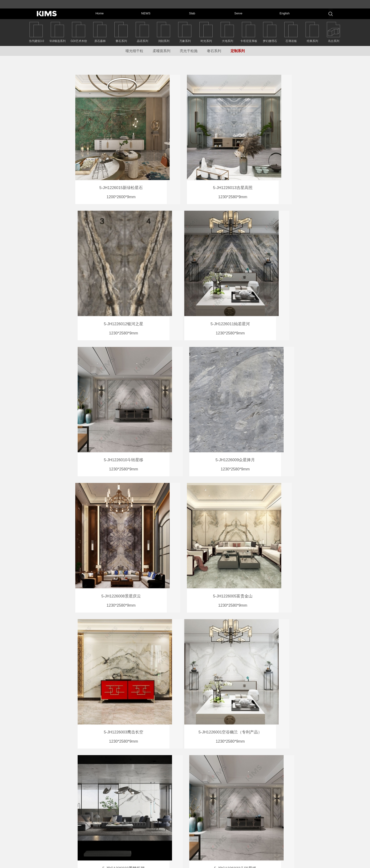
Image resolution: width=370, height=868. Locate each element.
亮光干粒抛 (189, 51)
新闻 (248, 817)
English (297, 840)
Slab (295, 824)
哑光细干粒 (134, 51)
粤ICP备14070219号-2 (214, 863)
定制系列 (238, 51)
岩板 (248, 825)
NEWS (296, 816)
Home (296, 808)
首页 (248, 809)
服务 (248, 833)
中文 (248, 841)
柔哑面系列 (162, 51)
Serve (296, 832)
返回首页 (50, 809)
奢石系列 (214, 51)
